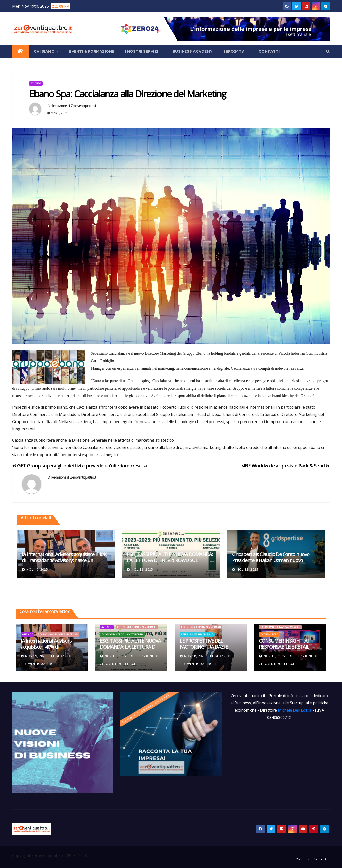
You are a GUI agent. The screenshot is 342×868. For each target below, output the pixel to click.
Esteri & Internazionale (197, 634)
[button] (328, 51)
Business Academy (193, 51)
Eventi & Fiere (269, 634)
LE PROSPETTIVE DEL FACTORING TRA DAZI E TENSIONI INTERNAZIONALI (208, 647)
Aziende (36, 83)
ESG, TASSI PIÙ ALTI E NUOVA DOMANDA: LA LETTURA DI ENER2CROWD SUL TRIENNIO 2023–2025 (170, 560)
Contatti (269, 51)
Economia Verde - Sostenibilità (122, 634)
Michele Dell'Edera (295, 710)
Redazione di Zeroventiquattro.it (74, 106)
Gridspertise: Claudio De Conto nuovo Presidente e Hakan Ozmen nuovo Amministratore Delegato (271, 560)
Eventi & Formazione (92, 51)
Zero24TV (236, 51)
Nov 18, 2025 (142, 570)
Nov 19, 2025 (37, 570)
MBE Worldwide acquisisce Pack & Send (285, 466)
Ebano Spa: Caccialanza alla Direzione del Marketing (128, 94)
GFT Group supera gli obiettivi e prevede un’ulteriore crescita (79, 466)
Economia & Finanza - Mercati (58, 634)
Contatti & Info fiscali (311, 859)
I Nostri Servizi (143, 51)
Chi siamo (46, 51)
